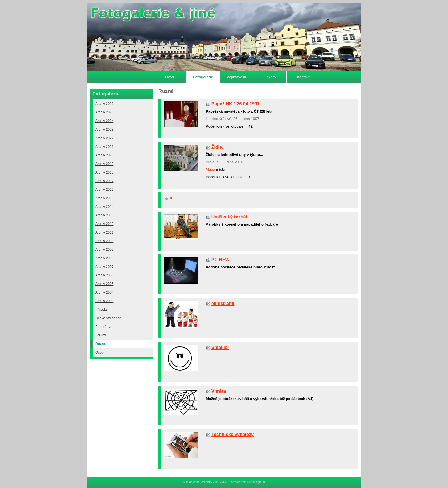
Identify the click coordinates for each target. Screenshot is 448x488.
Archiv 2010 (104, 241)
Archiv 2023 (104, 130)
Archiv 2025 (104, 112)
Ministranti (223, 303)
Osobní (101, 352)
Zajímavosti (236, 77)
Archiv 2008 (104, 258)
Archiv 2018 (104, 172)
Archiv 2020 (104, 155)
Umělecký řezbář (230, 217)
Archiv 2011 (104, 232)
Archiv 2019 (104, 164)
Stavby (101, 335)
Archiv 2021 (104, 147)
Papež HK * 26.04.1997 (236, 104)
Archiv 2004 (104, 292)
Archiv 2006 (104, 275)
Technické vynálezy (233, 434)
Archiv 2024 (104, 121)
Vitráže (219, 391)
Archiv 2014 (104, 207)
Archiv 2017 (104, 181)
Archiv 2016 (104, 190)
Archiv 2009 (104, 250)
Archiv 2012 (104, 224)
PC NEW (221, 260)
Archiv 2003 (104, 301)
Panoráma (103, 327)
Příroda (101, 310)
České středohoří (108, 318)
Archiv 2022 (104, 138)
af (172, 198)
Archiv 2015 (104, 198)
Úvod (169, 77)
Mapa (210, 169)
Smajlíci (220, 347)
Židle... (219, 147)
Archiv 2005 (104, 284)
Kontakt (303, 77)
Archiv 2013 (104, 215)
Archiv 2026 (104, 104)
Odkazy (270, 77)
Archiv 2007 (104, 267)
